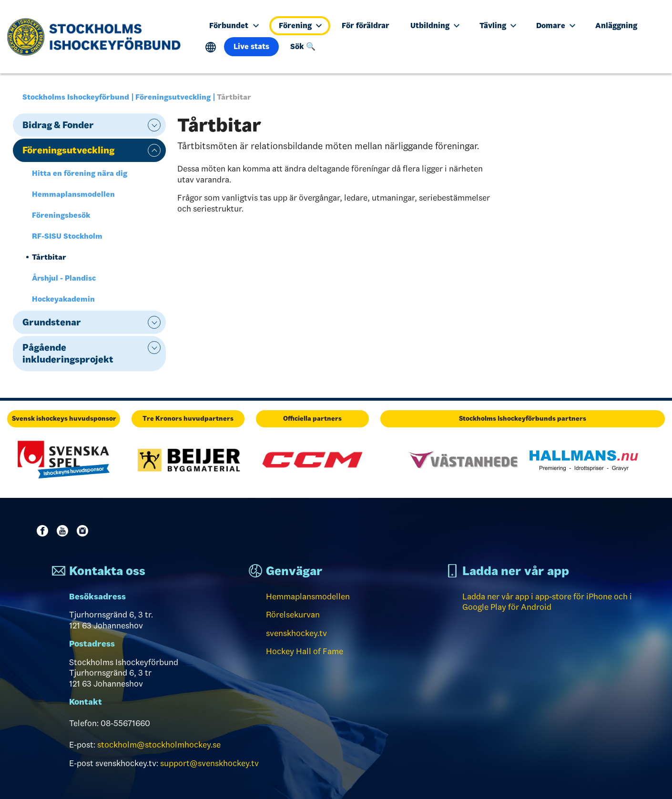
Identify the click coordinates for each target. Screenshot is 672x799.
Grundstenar (52, 322)
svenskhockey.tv (296, 633)
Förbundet (234, 25)
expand (154, 125)
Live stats (251, 46)
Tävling (498, 25)
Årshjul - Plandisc (64, 278)
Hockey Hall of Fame (305, 651)
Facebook (44, 531)
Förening (300, 25)
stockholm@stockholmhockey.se (159, 745)
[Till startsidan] (97, 37)
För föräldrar (366, 25)
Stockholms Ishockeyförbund (76, 97)
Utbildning (435, 25)
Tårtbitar (49, 257)
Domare (556, 25)
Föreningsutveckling (173, 97)
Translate (211, 47)
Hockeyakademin (63, 299)
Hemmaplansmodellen (73, 194)
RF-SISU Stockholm (67, 236)
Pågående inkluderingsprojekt (68, 353)
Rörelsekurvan (293, 615)
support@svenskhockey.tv (209, 763)
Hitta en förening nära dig (80, 173)
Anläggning (616, 25)
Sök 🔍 (303, 46)
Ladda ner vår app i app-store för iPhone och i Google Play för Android (547, 602)
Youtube (64, 531)
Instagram (84, 531)
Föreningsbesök (61, 215)
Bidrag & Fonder (58, 125)
